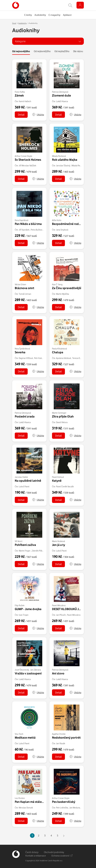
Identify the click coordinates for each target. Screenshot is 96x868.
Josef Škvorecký (22, 670)
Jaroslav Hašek (21, 477)
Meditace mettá (25, 737)
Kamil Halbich (25, 101)
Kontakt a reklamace (36, 856)
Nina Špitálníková (22, 349)
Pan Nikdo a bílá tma (28, 224)
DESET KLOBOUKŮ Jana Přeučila (74, 609)
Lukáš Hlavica (62, 101)
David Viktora (62, 422)
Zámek (19, 95)
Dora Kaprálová (21, 220)
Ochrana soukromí (62, 856)
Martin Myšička (62, 294)
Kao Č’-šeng (57, 284)
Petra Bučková (37, 230)
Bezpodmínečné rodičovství (70, 224)
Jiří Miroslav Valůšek (27, 166)
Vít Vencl (19, 541)
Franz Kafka (20, 92)
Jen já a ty (59, 545)
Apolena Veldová (63, 358)
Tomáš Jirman (25, 294)
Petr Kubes (39, 358)
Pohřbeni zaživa (25, 545)
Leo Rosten (20, 798)
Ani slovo (58, 673)
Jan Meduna (75, 808)
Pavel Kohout (58, 477)
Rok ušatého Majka (65, 160)
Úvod (14, 23)
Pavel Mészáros (59, 605)
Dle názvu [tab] (78, 51)
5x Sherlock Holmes (28, 160)
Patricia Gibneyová (60, 92)
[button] (38, 115)
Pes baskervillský (64, 802)
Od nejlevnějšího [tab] (42, 51)
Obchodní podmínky (54, 852)
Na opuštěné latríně (28, 481)
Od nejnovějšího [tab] (21, 51)
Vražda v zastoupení (28, 673)
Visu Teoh (19, 734)
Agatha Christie (59, 734)
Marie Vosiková (58, 541)
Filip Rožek (20, 605)
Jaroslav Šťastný (63, 166)
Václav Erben (20, 284)
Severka (20, 352)
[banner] (16, 5)
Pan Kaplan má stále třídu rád (34, 802)
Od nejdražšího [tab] (62, 51)
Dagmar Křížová (26, 358)
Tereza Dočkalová (80, 358)
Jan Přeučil (61, 615)
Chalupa (58, 352)
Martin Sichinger (59, 413)
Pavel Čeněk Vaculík (65, 486)
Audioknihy (23, 23)
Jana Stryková (62, 230)
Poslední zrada (25, 416)
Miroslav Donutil (26, 808)
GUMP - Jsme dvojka (28, 609)
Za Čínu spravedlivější (67, 288)
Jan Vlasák (61, 743)
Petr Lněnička (62, 808)
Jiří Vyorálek (24, 230)
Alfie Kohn (57, 220)
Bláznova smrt (25, 288)
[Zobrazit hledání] (70, 5)
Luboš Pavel (24, 486)
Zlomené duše (61, 95)
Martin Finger (25, 551)
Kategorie (20, 41)
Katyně (57, 481)
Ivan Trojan (24, 615)
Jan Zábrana (36, 670)
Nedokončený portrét (66, 737)
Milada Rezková (59, 156)
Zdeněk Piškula (38, 551)
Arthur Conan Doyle (23, 156)
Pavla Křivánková (59, 349)
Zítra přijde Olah (63, 416)
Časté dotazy (32, 852)
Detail (21, 115)
